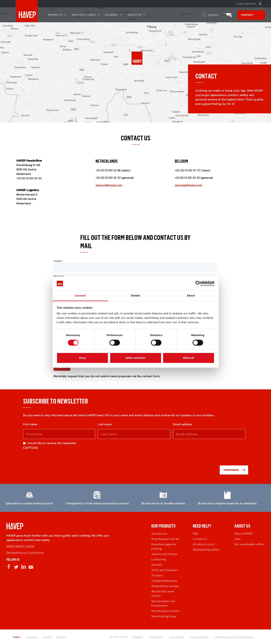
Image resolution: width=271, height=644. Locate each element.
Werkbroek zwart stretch (163, 594)
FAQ (195, 533)
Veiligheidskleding (164, 581)
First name (30, 424)
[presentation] (51, 457)
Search (214, 15)
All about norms (204, 544)
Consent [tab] (80, 296)
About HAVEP (243, 533)
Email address (183, 424)
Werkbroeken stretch (165, 611)
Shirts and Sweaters (165, 570)
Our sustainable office (249, 544)
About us (134, 15)
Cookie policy (156, 637)
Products (55, 15)
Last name (105, 424)
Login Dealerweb (246, 4)
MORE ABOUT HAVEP (21, 546)
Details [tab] (136, 296)
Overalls (157, 565)
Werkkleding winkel (206, 549)
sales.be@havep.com (188, 185)
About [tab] (191, 296)
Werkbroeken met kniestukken (163, 603)
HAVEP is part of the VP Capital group (234, 637)
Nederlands (32, 637)
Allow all (189, 358)
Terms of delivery (199, 637)
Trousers (157, 575)
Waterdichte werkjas (165, 586)
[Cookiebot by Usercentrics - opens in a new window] (198, 283)
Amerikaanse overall (165, 539)
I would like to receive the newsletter (52, 443)
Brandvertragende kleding (164, 546)
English (17, 637)
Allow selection (135, 358)
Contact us (200, 539)
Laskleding (159, 559)
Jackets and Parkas (164, 554)
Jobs (237, 539)
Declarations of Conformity (25, 552)
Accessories (159, 533)
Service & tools (84, 15)
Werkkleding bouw (164, 616)
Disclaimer (138, 637)
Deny (83, 358)
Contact (247, 15)
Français (47, 637)
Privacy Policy (177, 637)
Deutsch (61, 637)
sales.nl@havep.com (109, 185)
